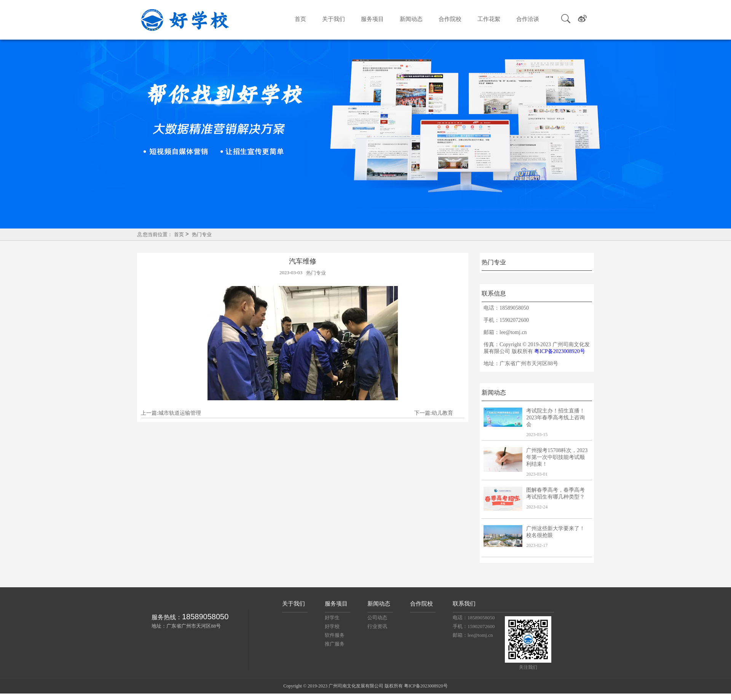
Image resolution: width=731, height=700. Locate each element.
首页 (300, 19)
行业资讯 (377, 626)
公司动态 (377, 618)
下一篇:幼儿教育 (434, 413)
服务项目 (372, 19)
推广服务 (335, 644)
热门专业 (202, 234)
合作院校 (450, 19)
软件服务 (335, 635)
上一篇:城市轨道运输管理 (171, 413)
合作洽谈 (528, 19)
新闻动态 (411, 19)
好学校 (332, 626)
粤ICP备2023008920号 (560, 351)
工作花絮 (489, 19)
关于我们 (334, 19)
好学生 (332, 618)
